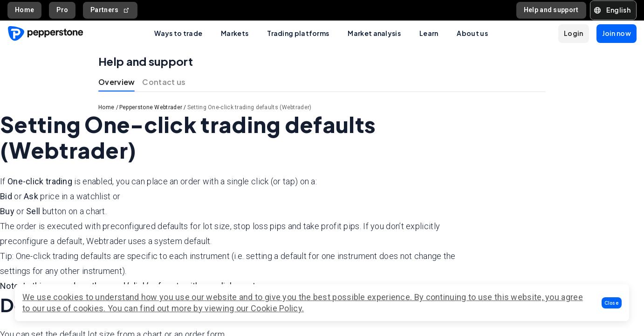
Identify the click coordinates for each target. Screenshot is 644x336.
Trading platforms (298, 33)
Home (24, 10)
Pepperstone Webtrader (151, 107)
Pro (62, 10)
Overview (116, 82)
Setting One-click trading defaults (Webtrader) (250, 107)
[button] (612, 303)
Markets (235, 33)
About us (472, 33)
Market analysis (374, 33)
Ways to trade (178, 33)
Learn (429, 33)
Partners (110, 10)
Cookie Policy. (277, 308)
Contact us (164, 82)
